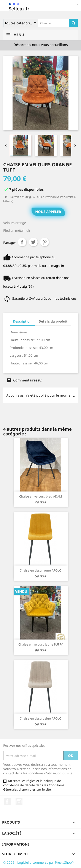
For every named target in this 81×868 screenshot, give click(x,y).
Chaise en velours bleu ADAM (41, 496)
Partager (22, 242)
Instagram (19, 802)
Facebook (7, 802)
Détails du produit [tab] (53, 321)
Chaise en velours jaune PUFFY (40, 644)
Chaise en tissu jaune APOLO (41, 570)
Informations (16, 844)
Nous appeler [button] (48, 212)
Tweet (33, 242)
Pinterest (44, 242)
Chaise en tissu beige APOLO (41, 718)
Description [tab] (22, 321)
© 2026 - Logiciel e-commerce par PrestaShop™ (39, 862)
